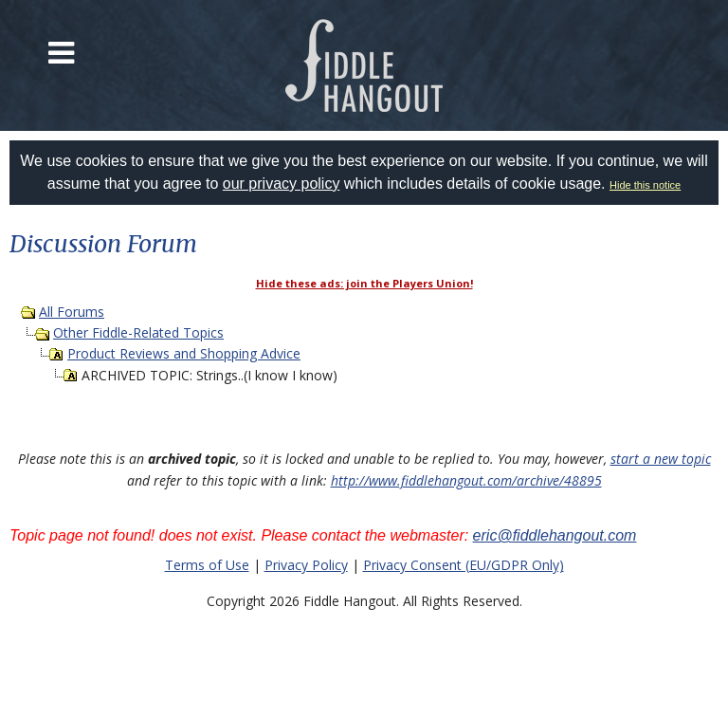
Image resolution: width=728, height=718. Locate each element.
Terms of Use (207, 565)
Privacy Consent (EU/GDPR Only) (464, 565)
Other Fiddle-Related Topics (138, 332)
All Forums (72, 312)
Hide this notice (645, 185)
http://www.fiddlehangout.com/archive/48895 (466, 480)
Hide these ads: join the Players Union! (364, 283)
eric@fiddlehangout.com (555, 535)
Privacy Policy (306, 565)
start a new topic (661, 459)
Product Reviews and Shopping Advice (184, 353)
